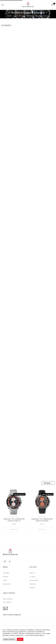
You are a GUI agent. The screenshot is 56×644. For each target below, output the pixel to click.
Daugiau (14, 529)
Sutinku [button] (20, 639)
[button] (52, 5)
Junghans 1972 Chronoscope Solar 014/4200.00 (42, 520)
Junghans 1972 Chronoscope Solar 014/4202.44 (14, 520)
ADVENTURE (14, 517)
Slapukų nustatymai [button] (9, 639)
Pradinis (9, 16)
